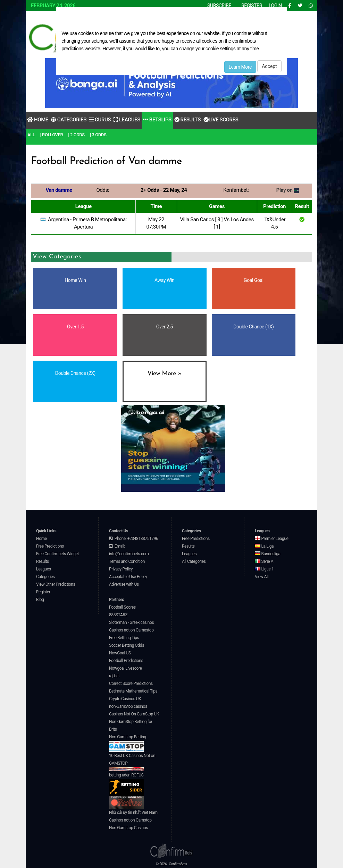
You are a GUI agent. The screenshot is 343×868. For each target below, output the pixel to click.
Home (38, 120)
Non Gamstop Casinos (128, 828)
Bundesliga (268, 554)
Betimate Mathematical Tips (133, 691)
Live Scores (221, 120)
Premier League (271, 539)
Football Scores (122, 607)
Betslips (157, 120)
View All (262, 577)
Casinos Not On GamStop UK (134, 714)
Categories (69, 120)
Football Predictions (126, 661)
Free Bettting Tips (124, 638)
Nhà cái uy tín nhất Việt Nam (133, 813)
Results (187, 120)
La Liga (264, 546)
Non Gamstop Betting (128, 743)
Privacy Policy (121, 569)
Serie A (264, 561)
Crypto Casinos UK (125, 699)
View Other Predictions (56, 584)
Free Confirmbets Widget (57, 554)
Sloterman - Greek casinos (131, 622)
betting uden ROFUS (126, 784)
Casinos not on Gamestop (131, 630)
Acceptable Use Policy (128, 577)
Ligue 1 (264, 569)
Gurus (100, 120)
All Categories (194, 561)
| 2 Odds (76, 135)
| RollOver (52, 135)
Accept (269, 66)
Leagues (127, 120)
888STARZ (118, 615)
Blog (40, 600)
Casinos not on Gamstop (130, 820)
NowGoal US (120, 653)
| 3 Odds (98, 135)
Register (43, 592)
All (31, 135)
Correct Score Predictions (131, 684)
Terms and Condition (127, 561)
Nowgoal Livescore (125, 668)
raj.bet (114, 676)
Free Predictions (50, 546)
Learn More (240, 67)
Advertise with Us (124, 584)
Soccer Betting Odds (127, 645)
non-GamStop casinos (128, 706)
